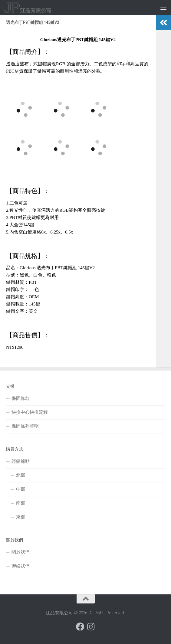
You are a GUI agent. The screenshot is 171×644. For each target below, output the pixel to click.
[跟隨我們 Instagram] (91, 627)
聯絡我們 (21, 566)
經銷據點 (21, 461)
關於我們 (21, 552)
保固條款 (21, 398)
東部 (21, 517)
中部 (21, 489)
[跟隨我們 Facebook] (80, 627)
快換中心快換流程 (30, 412)
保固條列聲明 (25, 426)
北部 (21, 475)
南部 (21, 503)
